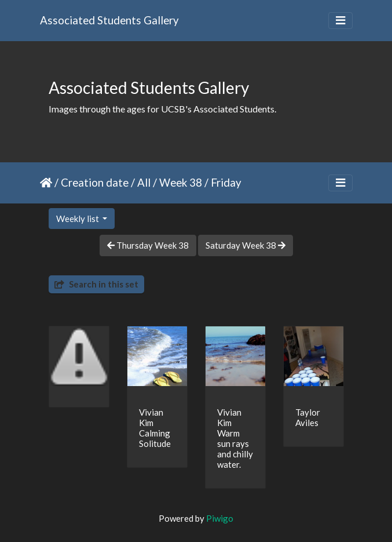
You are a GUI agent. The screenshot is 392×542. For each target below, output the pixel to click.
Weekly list (78, 219)
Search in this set (96, 284)
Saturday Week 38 (246, 245)
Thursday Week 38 (148, 245)
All (144, 182)
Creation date (95, 182)
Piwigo (220, 518)
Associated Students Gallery (109, 20)
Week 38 (181, 182)
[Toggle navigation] (340, 21)
